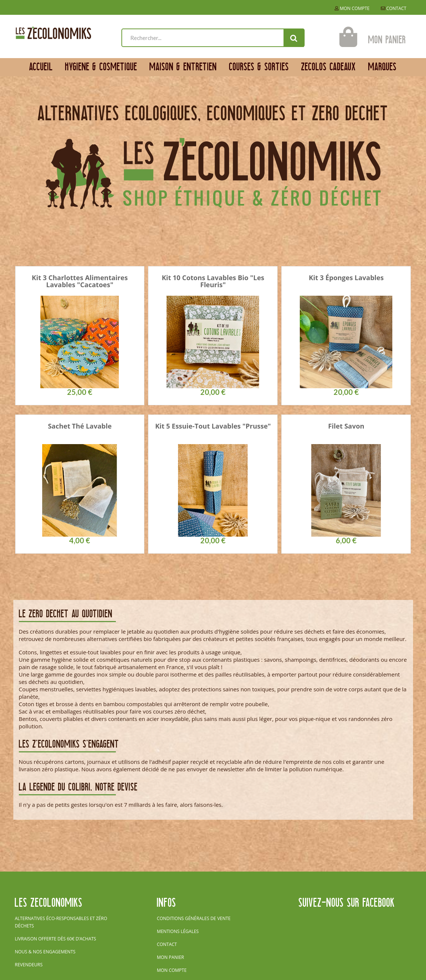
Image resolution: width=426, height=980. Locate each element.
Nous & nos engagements (45, 952)
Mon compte (352, 8)
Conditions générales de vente (194, 918)
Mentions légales (178, 931)
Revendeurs (29, 965)
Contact (394, 8)
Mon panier (171, 957)
